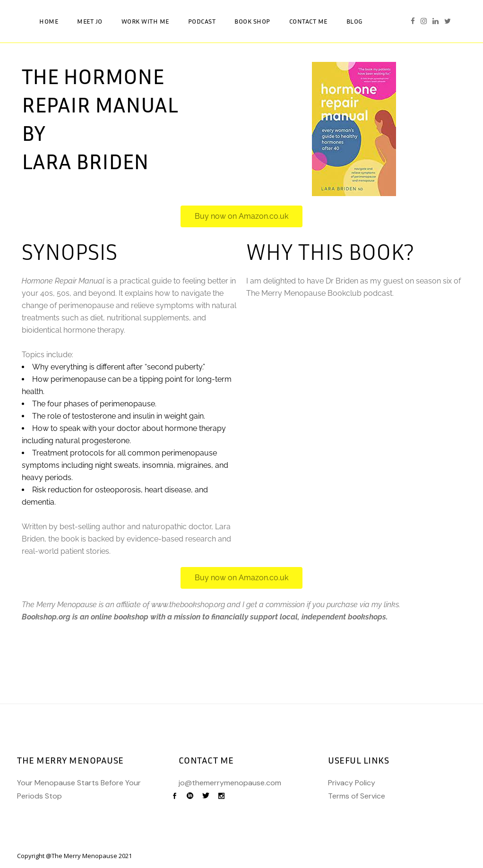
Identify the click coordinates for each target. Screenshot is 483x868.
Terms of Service (357, 796)
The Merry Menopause (84, 856)
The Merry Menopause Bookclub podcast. (320, 293)
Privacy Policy (352, 783)
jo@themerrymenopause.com (230, 783)
